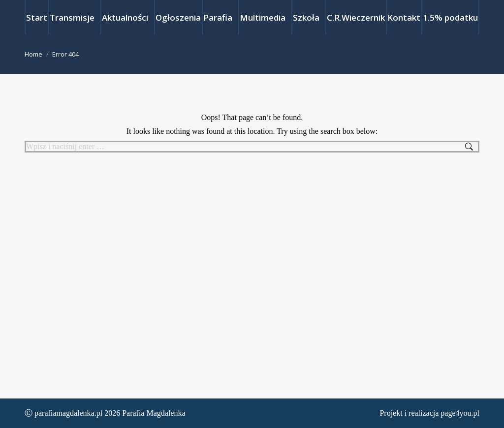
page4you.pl (460, 413)
